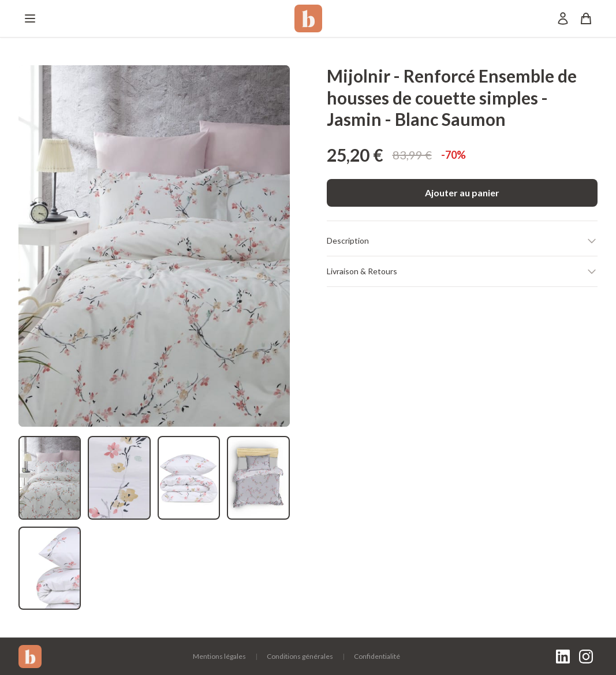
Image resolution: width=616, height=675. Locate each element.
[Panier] (586, 18)
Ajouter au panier (462, 193)
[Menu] (30, 18)
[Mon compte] (563, 18)
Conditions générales (300, 656)
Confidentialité (377, 656)
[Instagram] (586, 657)
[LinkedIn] (563, 657)
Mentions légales (219, 656)
